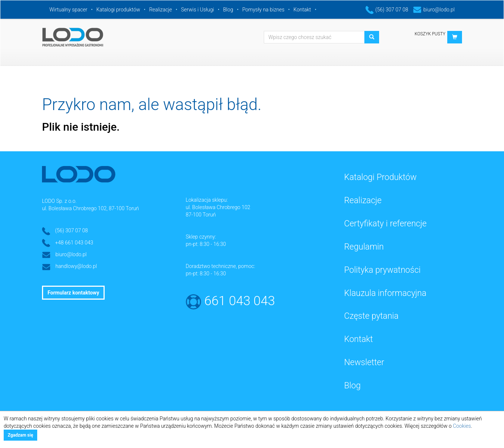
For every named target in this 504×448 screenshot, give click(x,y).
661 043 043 (240, 301)
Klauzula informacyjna (385, 293)
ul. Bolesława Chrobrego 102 (218, 207)
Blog (228, 10)
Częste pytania (371, 316)
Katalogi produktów (118, 10)
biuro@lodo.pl (434, 10)
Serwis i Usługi (197, 10)
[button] (455, 37)
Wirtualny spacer (68, 10)
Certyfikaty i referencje (385, 224)
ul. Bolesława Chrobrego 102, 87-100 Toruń (90, 208)
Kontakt (302, 10)
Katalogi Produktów (380, 177)
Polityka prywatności (382, 270)
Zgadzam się (20, 435)
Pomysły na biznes (263, 10)
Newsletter (364, 362)
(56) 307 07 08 (387, 10)
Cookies (462, 426)
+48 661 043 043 (74, 243)
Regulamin (364, 247)
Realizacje (161, 10)
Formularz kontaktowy (73, 293)
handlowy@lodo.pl (76, 266)
